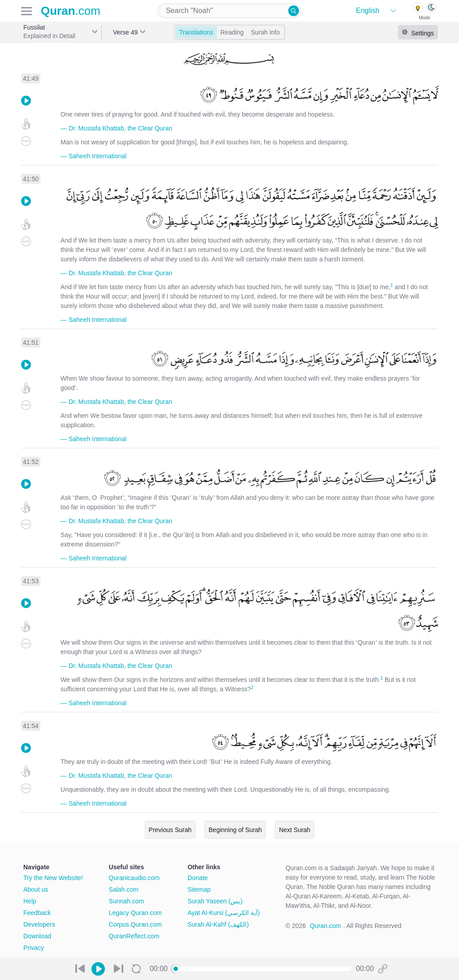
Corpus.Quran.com (135, 924)
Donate (197, 878)
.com (71, 11)
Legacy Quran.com (135, 913)
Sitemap (199, 889)
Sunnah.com (127, 901)
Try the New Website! (53, 878)
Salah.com (124, 889)
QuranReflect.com (134, 936)
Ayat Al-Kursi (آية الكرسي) (223, 913)
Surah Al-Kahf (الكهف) (218, 924)
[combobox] (229, 11)
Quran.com (325, 926)
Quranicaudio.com (134, 878)
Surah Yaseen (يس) (215, 901)
